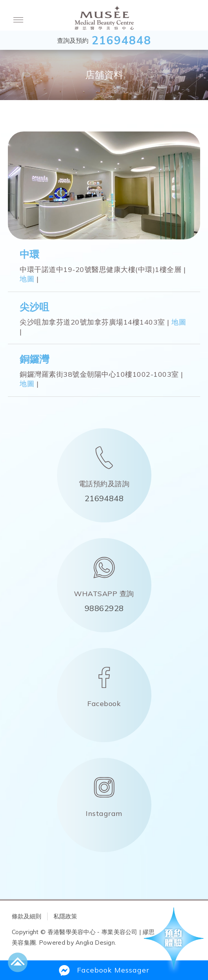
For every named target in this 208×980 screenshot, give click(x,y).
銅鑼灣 (34, 359)
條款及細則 (27, 916)
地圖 (27, 279)
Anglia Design (95, 943)
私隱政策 (65, 916)
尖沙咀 (34, 307)
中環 (29, 254)
